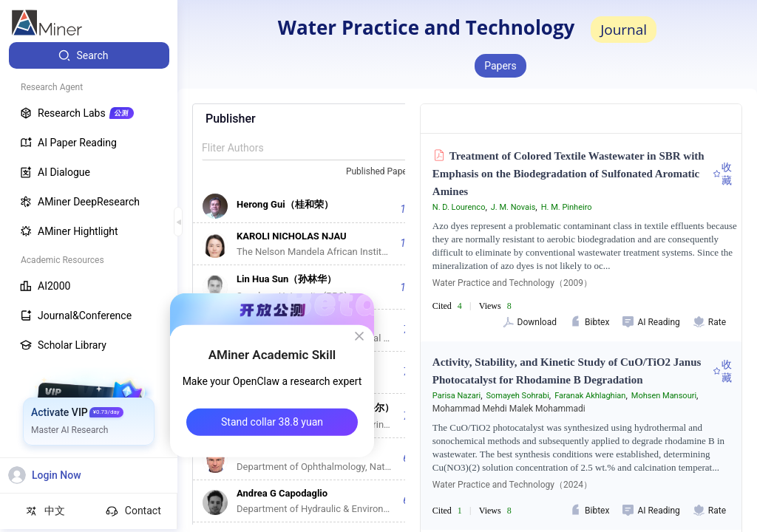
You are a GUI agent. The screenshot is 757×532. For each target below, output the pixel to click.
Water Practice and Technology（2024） (512, 485)
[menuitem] (89, 55)
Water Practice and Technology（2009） (512, 283)
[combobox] (387, 172)
